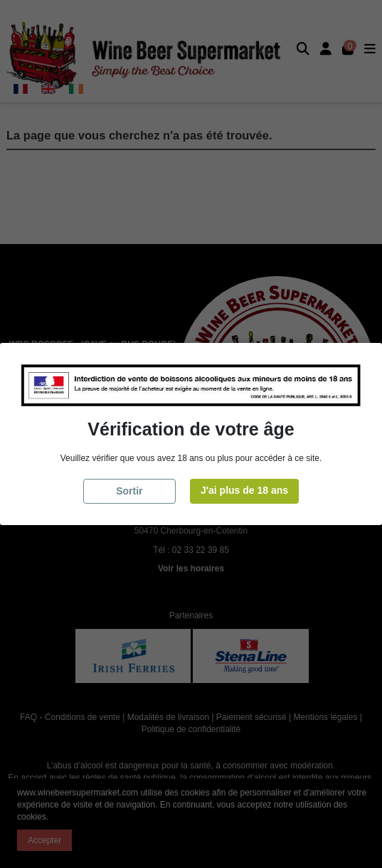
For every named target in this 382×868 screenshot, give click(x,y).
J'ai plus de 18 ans (244, 490)
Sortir (129, 491)
